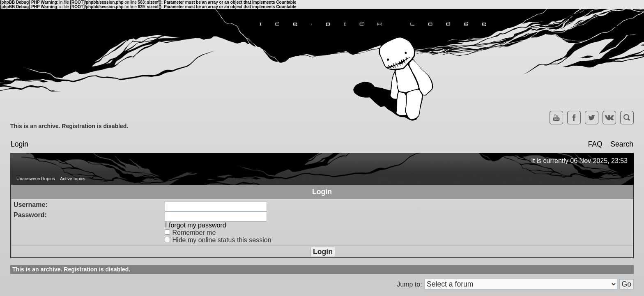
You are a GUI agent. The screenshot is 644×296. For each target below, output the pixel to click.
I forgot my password (196, 225)
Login (20, 144)
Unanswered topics (36, 179)
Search (622, 144)
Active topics (73, 179)
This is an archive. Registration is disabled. (69, 126)
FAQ (595, 144)
